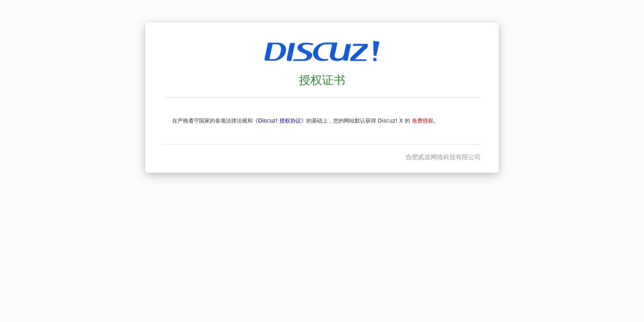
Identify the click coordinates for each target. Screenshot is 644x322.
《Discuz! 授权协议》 (280, 121)
